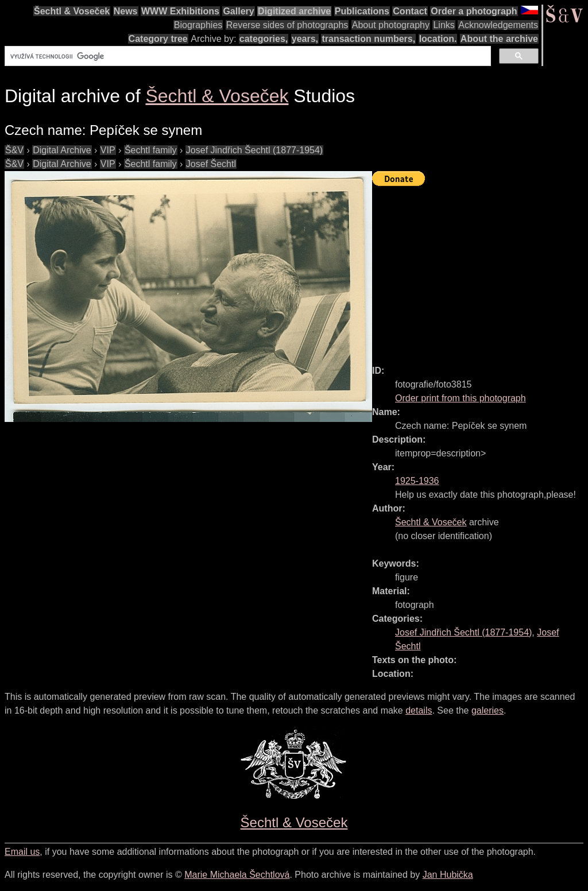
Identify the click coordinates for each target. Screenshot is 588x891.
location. (438, 39)
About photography (391, 25)
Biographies (198, 25)
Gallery (238, 11)
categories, (264, 39)
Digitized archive (294, 11)
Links (444, 25)
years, (305, 39)
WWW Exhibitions (180, 11)
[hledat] (247, 56)
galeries (488, 710)
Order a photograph (474, 11)
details (419, 710)
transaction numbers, (368, 39)
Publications (362, 11)
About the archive (499, 39)
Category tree (158, 39)
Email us (22, 852)
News (126, 11)
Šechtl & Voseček (72, 11)
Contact (410, 11)
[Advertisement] (480, 270)
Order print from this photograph (461, 398)
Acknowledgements (498, 25)
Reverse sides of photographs (287, 25)
